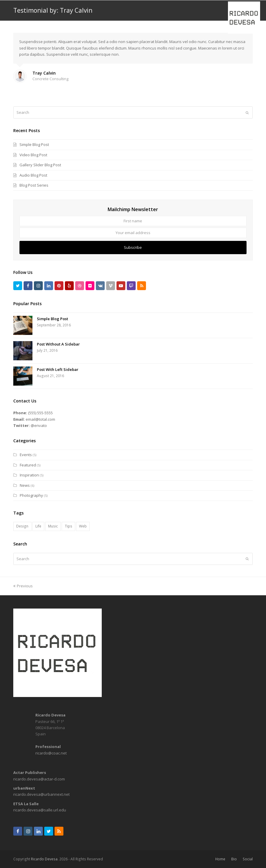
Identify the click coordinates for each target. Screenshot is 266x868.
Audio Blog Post (33, 175)
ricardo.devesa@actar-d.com (39, 779)
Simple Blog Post (34, 144)
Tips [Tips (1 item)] (69, 526)
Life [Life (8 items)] (38, 526)
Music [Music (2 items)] (53, 526)
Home (220, 859)
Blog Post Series (34, 185)
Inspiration (29, 475)
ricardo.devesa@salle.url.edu (40, 810)
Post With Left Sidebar (58, 369)
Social (248, 859)
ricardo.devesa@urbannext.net (41, 794)
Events (26, 455)
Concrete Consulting (50, 79)
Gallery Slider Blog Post (40, 165)
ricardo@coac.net (51, 753)
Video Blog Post (33, 155)
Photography (31, 495)
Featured (28, 465)
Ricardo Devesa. (45, 859)
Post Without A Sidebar (58, 344)
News (25, 485)
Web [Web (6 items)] (83, 526)
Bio (234, 859)
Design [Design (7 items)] (22, 526)
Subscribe (133, 247)
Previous (23, 586)
